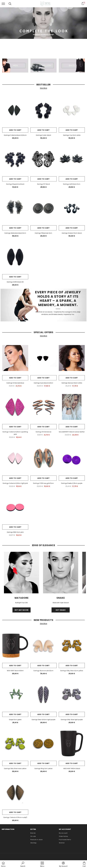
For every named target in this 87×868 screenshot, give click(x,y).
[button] (23, 864)
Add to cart (15, 130)
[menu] (3, 4)
